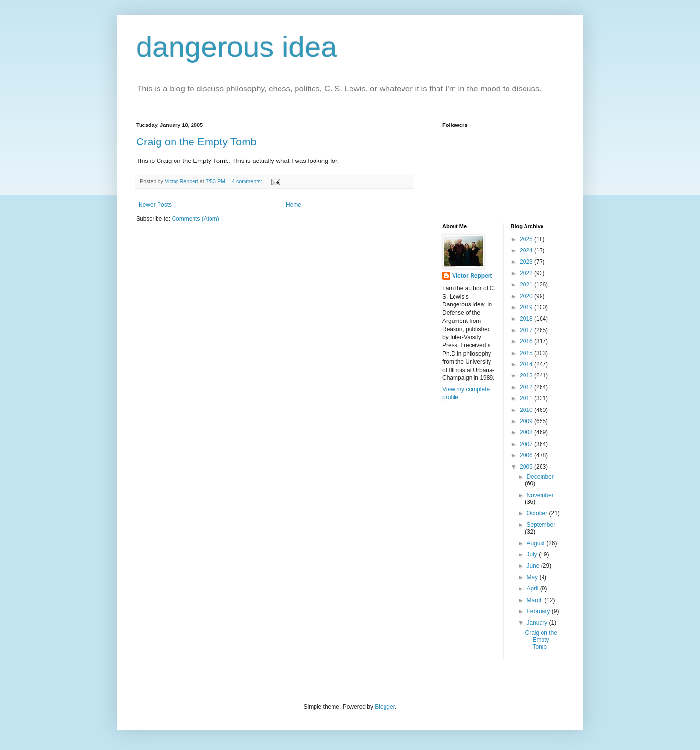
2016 (527, 341)
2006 (527, 455)
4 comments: (248, 181)
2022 (527, 273)
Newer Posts (155, 205)
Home (294, 205)
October (538, 513)
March (535, 600)
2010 (527, 410)
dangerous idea (237, 47)
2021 (527, 285)
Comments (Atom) (195, 219)
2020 (527, 296)
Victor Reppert (472, 276)
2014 (527, 364)
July (533, 554)
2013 (527, 375)
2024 (527, 250)
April (533, 589)
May (533, 577)
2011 (527, 398)
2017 (527, 330)
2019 (527, 307)
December (540, 477)
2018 (527, 319)
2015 (527, 353)
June (534, 566)
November (540, 495)
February (539, 611)
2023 (527, 262)
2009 (527, 421)
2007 (527, 444)
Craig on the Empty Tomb (196, 142)
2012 (527, 387)
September (541, 525)
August (536, 543)
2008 (527, 432)
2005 (527, 467)
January (538, 623)
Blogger (385, 707)
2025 (527, 239)
